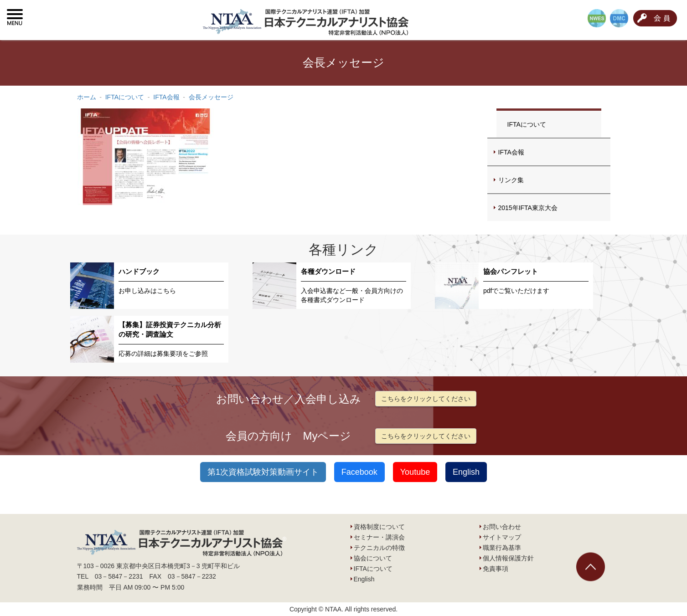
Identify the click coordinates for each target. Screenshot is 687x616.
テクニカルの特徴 (379, 548)
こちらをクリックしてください (426, 399)
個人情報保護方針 (508, 558)
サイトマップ (502, 537)
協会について (373, 558)
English (466, 472)
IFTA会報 (511, 152)
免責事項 (496, 569)
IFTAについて (527, 124)
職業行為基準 (502, 548)
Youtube (415, 472)
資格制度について (379, 527)
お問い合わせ (502, 527)
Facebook (359, 472)
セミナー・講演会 (379, 537)
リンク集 (511, 180)
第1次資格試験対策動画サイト (263, 472)
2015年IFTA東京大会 (528, 208)
